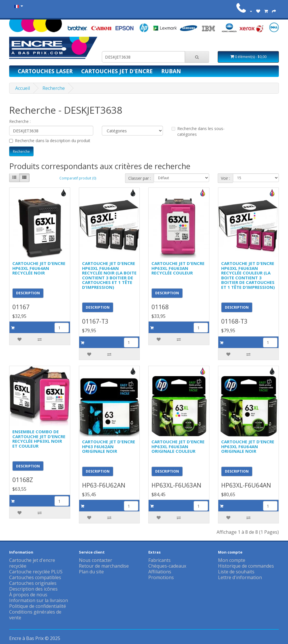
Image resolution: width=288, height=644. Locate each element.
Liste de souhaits (236, 572)
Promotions (161, 577)
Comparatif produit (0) (78, 178)
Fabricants (159, 560)
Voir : (225, 178)
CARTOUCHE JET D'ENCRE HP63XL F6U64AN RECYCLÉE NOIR (39, 268)
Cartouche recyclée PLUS (36, 572)
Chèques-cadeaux (167, 566)
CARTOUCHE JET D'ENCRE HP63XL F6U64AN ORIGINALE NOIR (248, 446)
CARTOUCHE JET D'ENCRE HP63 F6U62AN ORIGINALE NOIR (109, 446)
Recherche (54, 88)
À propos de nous (28, 595)
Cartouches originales (33, 583)
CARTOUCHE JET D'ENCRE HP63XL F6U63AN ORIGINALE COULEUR (178, 446)
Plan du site (91, 572)
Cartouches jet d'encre (117, 71)
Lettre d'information (240, 577)
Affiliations (160, 572)
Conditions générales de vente (35, 615)
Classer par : (140, 178)
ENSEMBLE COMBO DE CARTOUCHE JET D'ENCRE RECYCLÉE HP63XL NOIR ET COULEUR (39, 439)
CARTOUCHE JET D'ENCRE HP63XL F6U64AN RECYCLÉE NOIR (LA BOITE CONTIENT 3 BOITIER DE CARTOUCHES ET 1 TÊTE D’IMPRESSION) (109, 275)
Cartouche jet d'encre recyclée (32, 563)
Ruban (171, 71)
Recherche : (20, 121)
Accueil (23, 88)
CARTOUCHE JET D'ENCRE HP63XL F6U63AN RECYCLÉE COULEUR (178, 268)
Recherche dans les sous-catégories (198, 131)
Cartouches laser (45, 71)
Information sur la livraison (39, 600)
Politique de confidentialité (38, 606)
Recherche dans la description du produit (50, 141)
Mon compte (232, 560)
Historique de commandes (246, 566)
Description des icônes (33, 589)
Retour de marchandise (104, 566)
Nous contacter (96, 560)
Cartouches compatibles (35, 577)
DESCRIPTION (28, 293)
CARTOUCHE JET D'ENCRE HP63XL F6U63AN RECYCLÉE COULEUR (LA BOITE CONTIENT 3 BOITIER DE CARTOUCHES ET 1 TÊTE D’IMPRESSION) (248, 275)
